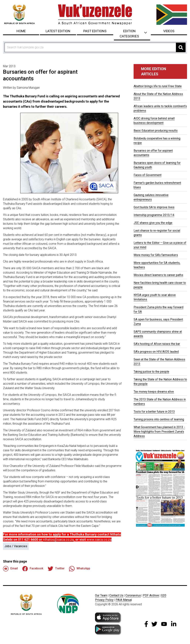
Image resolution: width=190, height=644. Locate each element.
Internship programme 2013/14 (154, 215)
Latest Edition (58, 31)
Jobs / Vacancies (16, 546)
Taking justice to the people (151, 372)
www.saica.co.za (99, 540)
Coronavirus (133, 595)
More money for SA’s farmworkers (156, 255)
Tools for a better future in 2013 (154, 412)
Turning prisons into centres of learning (159, 419)
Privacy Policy (104, 600)
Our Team (101, 595)
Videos (169, 31)
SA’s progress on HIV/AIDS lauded (156, 352)
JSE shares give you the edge (153, 223)
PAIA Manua (123, 600)
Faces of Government (148, 175)
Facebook (33, 569)
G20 (164, 595)
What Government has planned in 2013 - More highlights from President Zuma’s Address (159, 432)
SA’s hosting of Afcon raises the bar (157, 344)
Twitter (56, 569)
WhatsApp (80, 569)
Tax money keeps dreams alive (154, 392)
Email (10, 569)
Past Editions (95, 31)
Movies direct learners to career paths (158, 275)
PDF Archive (151, 595)
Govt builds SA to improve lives (154, 207)
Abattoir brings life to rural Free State (158, 86)
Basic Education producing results (156, 131)
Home (21, 31)
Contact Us (116, 595)
